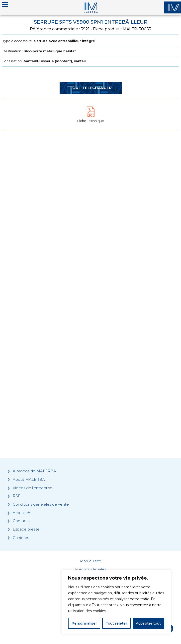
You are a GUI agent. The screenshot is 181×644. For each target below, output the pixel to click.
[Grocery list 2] (90, 366)
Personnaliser (84, 623)
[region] (116, 602)
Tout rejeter (116, 623)
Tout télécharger (91, 88)
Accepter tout (148, 623)
